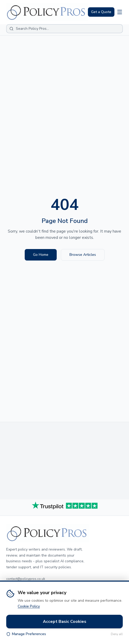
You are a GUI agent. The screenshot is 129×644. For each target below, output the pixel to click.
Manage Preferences (26, 634)
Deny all (117, 634)
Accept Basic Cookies (65, 622)
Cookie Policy (29, 606)
